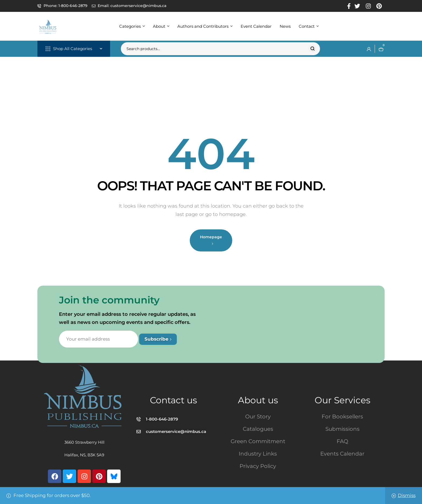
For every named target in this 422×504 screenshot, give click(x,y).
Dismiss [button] (407, 495)
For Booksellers (342, 416)
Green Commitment (258, 441)
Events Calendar (342, 454)
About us (258, 400)
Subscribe (158, 339)
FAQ (342, 441)
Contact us (173, 400)
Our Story (258, 416)
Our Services (342, 400)
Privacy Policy (258, 466)
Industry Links (258, 454)
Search (313, 49)
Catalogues (258, 429)
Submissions (342, 429)
